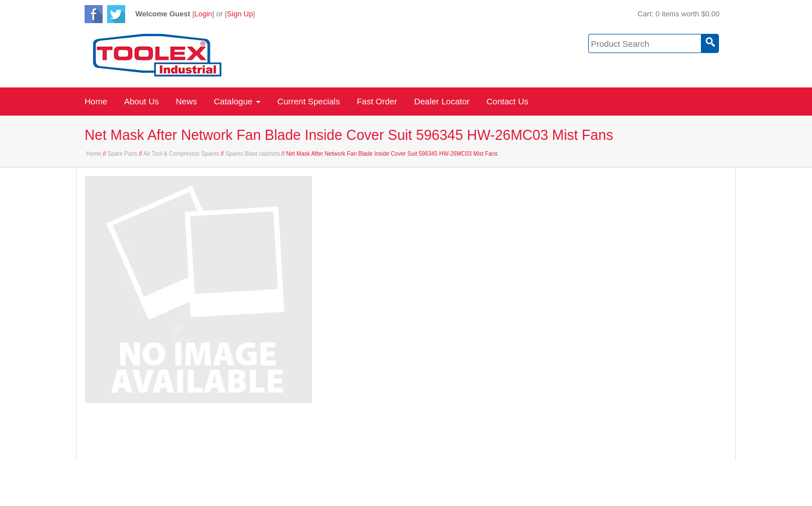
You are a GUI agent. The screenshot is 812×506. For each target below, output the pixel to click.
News (187, 101)
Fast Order (377, 101)
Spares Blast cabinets (253, 154)
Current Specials (309, 101)
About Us (142, 101)
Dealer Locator (442, 101)
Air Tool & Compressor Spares (181, 154)
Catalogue (237, 101)
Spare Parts (123, 154)
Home (96, 101)
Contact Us (507, 101)
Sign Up (240, 14)
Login (204, 14)
